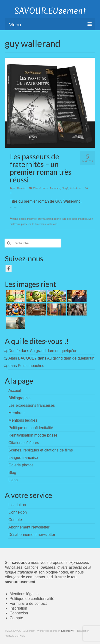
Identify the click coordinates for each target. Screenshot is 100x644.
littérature (75, 188)
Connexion (19, 613)
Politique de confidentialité (31, 428)
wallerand (52, 224)
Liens (13, 480)
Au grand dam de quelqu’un (54, 351)
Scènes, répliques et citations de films (41, 450)
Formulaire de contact (28, 603)
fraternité (32, 219)
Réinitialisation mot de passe (33, 435)
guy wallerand (45, 219)
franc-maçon (19, 219)
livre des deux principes (75, 219)
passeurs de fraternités (33, 224)
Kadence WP (68, 631)
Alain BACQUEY (23, 358)
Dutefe (21, 188)
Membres (16, 413)
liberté (57, 219)
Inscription (18, 608)
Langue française (23, 458)
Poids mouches (31, 366)
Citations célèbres (24, 443)
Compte (16, 618)
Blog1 (65, 188)
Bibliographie (20, 398)
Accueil (15, 390)
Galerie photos (21, 465)
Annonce (55, 188)
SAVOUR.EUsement (50, 11)
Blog (12, 473)
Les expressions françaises (32, 405)
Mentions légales (23, 420)
